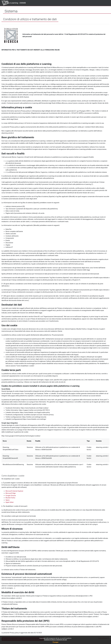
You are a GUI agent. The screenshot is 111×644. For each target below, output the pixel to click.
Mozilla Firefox (10, 498)
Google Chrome (11, 496)
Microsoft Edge (11, 493)
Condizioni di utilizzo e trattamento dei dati (55, 640)
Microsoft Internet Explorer (14, 491)
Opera (7, 500)
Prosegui (55, 642)
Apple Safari (10, 502)
